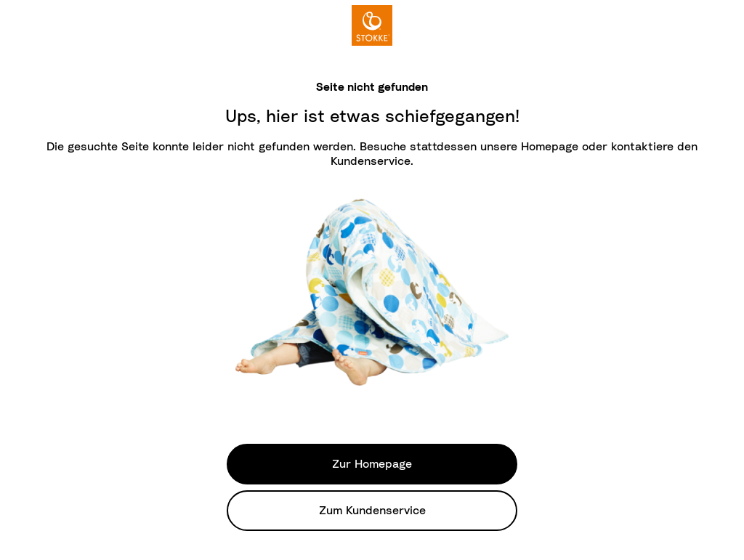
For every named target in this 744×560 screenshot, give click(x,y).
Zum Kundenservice (372, 511)
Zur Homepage (372, 464)
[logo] (372, 25)
